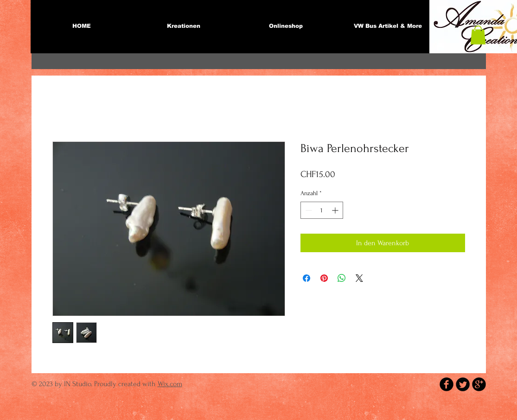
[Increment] (336, 210)
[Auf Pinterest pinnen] (324, 278)
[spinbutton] (322, 210)
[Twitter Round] (463, 384)
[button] (478, 35)
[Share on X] (359, 278)
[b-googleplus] (479, 384)
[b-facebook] (447, 384)
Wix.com (170, 384)
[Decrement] (308, 210)
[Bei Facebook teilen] (306, 278)
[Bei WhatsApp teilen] (342, 278)
